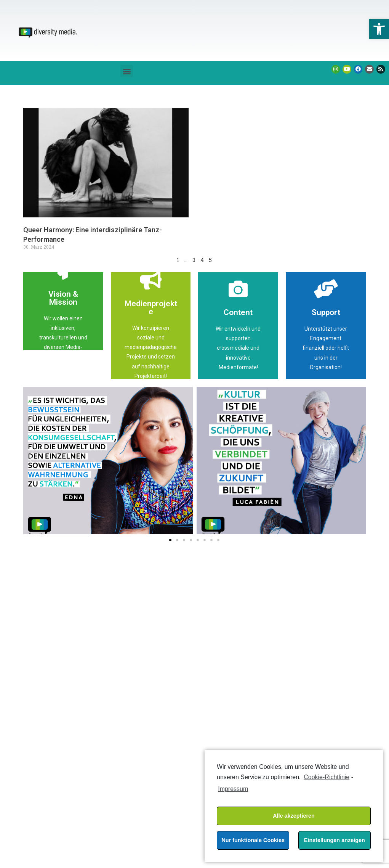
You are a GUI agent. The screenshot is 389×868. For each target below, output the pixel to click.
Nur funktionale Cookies (253, 840)
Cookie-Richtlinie (327, 777)
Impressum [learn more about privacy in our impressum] (233, 789)
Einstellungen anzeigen (335, 840)
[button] (127, 71)
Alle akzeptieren (294, 816)
